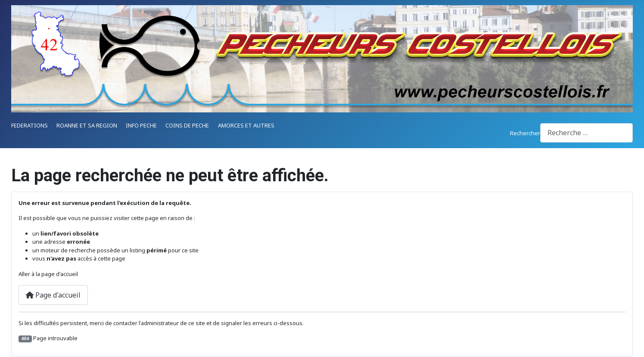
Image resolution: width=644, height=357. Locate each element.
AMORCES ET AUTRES (246, 125)
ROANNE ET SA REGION (87, 125)
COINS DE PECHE (187, 125)
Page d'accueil (53, 295)
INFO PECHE (141, 125)
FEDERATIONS (30, 125)
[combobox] (586, 133)
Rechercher (525, 133)
